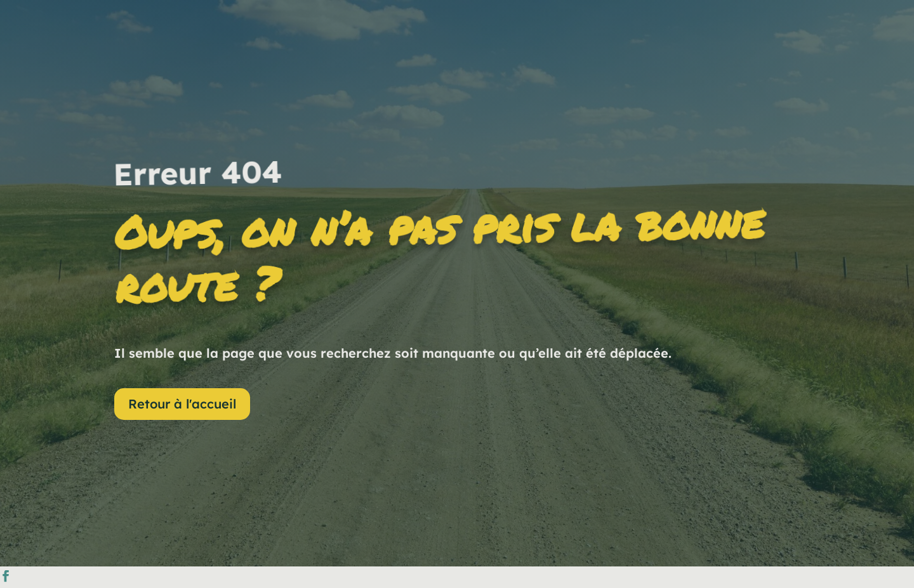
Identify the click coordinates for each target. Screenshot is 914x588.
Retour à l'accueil (182, 404)
